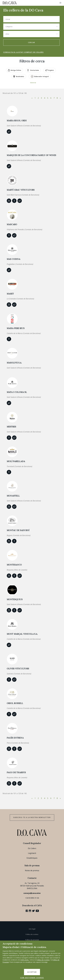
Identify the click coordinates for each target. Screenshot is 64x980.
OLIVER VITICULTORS (18, 669)
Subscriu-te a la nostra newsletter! (32, 817)
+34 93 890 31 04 (32, 898)
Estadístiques (32, 858)
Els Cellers (32, 848)
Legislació (32, 853)
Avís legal (32, 929)
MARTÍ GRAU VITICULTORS (21, 190)
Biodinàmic (19, 76)
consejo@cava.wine (32, 893)
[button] (60, 3)
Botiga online (15, 70)
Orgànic (50, 70)
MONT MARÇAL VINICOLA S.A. (22, 634)
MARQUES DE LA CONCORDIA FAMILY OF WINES (31, 155)
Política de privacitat (32, 940)
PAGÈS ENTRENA (15, 738)
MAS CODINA (14, 259)
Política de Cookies (43, 960)
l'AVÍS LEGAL (25, 960)
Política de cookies (32, 934)
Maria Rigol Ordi (17, 121)
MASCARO (12, 224)
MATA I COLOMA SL (17, 392)
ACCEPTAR (32, 972)
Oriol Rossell (15, 703)
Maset (10, 294)
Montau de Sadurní (18, 530)
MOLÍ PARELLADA (16, 461)
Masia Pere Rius (16, 328)
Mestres (11, 427)
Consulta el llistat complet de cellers (23, 52)
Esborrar (33, 83)
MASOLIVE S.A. (14, 363)
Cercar (32, 42)
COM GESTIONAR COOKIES (32, 978)
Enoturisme (33, 70)
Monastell (13, 496)
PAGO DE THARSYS (16, 772)
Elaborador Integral (40, 76)
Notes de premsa (32, 870)
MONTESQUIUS (15, 599)
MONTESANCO (14, 565)
